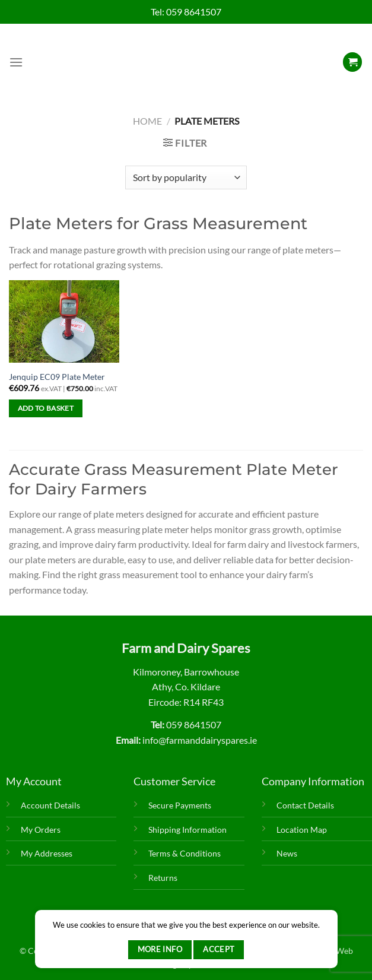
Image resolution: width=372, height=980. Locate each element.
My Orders (41, 830)
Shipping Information (187, 830)
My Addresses (47, 853)
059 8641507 (194, 12)
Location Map (302, 830)
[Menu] (16, 62)
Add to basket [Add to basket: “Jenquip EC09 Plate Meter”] (46, 408)
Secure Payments (180, 805)
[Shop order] (186, 177)
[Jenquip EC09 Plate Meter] (64, 322)
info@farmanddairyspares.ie (200, 740)
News (287, 853)
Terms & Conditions (185, 853)
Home (147, 121)
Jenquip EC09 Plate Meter (57, 377)
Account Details (50, 805)
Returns (163, 878)
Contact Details (305, 805)
